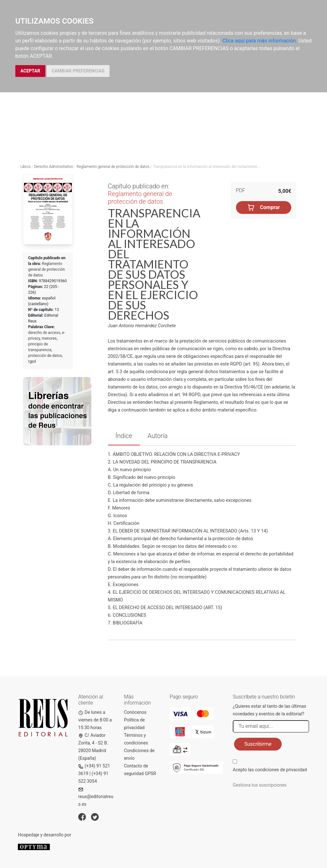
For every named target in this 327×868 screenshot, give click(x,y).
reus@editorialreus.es (96, 797)
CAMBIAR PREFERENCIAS (78, 71)
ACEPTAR (30, 71)
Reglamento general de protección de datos (113, 167)
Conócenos (135, 712)
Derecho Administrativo (54, 167)
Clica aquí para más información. (260, 41)
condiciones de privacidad (281, 770)
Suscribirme (258, 744)
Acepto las (270, 770)
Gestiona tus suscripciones (260, 785)
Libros (26, 167)
